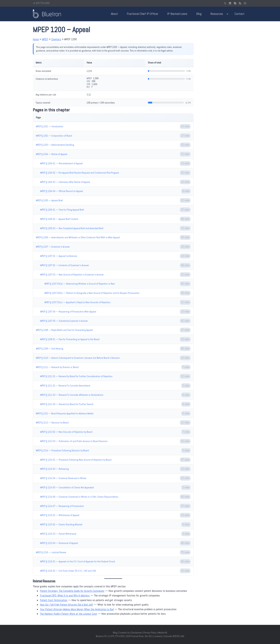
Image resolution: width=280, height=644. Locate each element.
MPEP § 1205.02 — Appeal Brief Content (59, 219)
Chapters (56, 39)
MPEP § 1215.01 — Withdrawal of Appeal (60, 515)
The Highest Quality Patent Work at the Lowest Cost (69, 614)
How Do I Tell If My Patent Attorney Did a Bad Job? (67, 605)
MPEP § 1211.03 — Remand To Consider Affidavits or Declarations (72, 395)
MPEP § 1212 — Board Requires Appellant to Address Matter (65, 414)
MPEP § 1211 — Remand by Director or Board (57, 367)
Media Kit (163, 633)
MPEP (45, 39)
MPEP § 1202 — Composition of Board (54, 136)
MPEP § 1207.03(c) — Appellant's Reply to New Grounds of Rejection (77, 302)
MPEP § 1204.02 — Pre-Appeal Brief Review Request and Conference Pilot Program (80, 173)
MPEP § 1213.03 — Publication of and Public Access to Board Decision (74, 441)
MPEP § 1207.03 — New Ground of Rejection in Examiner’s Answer (72, 275)
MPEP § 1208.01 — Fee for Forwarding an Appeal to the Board (70, 339)
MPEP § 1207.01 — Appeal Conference (59, 256)
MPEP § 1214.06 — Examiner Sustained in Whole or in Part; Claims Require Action (79, 497)
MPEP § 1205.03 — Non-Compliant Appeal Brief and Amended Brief (72, 228)
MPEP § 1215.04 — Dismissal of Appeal (59, 543)
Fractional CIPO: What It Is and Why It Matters (65, 595)
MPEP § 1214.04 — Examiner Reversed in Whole (63, 478)
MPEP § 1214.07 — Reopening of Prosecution (62, 506)
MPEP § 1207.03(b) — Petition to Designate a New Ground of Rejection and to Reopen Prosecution (92, 293)
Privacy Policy (150, 633)
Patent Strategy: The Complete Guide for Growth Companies (72, 591)
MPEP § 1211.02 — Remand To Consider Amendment (65, 386)
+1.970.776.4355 (41, 3)
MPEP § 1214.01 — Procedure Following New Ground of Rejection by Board (76, 460)
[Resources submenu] (227, 14)
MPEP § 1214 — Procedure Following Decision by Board (62, 451)
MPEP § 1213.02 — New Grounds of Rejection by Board (66, 432)
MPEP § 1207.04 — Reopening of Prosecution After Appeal (68, 312)
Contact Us (124, 633)
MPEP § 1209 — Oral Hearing (50, 349)
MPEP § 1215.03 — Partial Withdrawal (58, 534)
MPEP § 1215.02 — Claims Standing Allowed (61, 525)
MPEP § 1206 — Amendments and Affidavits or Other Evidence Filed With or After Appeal (78, 237)
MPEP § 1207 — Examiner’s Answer (53, 247)
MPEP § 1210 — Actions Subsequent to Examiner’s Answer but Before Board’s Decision (78, 358)
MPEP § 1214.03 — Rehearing (54, 469)
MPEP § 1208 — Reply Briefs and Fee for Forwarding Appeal (64, 330)
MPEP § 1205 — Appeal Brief (49, 200)
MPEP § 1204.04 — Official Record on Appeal (62, 191)
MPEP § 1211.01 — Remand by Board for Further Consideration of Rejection (76, 376)
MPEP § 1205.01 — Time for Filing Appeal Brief (62, 210)
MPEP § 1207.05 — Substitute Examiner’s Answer (64, 321)
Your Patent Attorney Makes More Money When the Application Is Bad (77, 609)
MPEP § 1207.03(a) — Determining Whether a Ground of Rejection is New (80, 284)
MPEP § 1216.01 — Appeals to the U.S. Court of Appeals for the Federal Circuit (78, 562)
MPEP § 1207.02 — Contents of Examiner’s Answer (65, 265)
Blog (115, 633)
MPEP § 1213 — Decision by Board (52, 423)
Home (36, 39)
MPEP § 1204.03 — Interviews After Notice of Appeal (65, 182)
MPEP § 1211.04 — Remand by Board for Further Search (67, 404)
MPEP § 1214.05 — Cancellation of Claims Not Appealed (67, 488)
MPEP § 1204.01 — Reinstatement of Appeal (61, 163)
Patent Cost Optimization (54, 600)
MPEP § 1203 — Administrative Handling (55, 145)
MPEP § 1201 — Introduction (50, 126)
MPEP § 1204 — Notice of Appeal (52, 154)
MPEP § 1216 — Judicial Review (51, 552)
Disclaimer (137, 633)
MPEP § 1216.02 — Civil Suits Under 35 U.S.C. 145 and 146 (68, 571)
